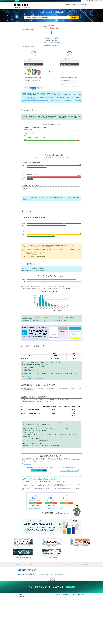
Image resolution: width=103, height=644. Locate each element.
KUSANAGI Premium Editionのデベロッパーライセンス (33, 100)
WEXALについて (27, 507)
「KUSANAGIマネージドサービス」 (48, 320)
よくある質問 (84, 4)
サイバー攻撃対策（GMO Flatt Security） (51, 619)
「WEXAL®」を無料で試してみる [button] (69, 513)
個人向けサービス (70, 641)
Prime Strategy (82, 607)
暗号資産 (65, 641)
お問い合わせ (25, 607)
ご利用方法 (67, 4)
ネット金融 (61, 641)
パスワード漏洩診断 (42, 617)
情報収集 (57, 641)
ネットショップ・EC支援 (30, 641)
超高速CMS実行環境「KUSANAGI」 (30, 320)
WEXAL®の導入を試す (28, 377)
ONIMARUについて (75, 4)
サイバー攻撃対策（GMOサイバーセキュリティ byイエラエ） (34, 619)
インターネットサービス (21, 641)
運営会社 (19, 607)
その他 (75, 641)
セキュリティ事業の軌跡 (68, 619)
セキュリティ (42, 641)
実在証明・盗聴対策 (21, 619)
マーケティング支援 (48, 641)
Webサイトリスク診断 (49, 617)
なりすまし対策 (61, 619)
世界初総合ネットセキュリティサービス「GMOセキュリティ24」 (28, 617)
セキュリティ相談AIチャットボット (59, 617)
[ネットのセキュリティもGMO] (10, 1)
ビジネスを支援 (37, 641)
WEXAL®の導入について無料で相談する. (33, 378)
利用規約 (31, 607)
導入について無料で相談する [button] (39, 513)
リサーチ (53, 641)
